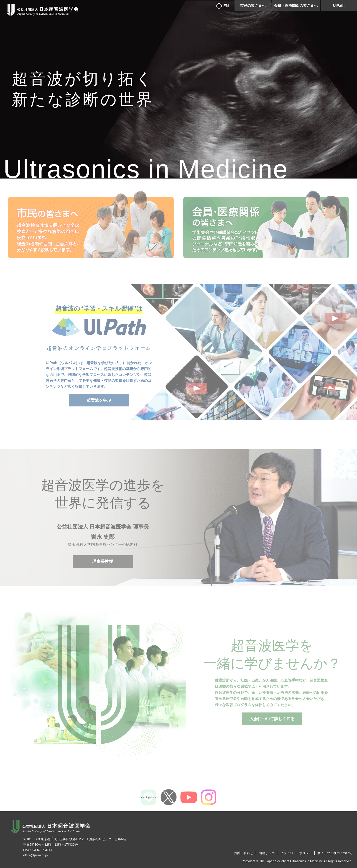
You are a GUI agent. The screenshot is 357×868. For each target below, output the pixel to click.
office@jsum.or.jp (35, 855)
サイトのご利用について (335, 853)
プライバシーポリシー (296, 853)
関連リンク (267, 853)
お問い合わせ (244, 853)
